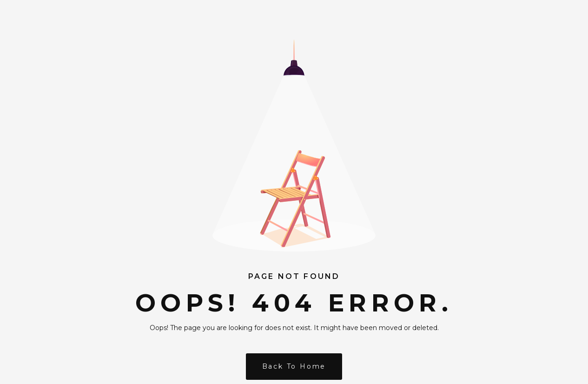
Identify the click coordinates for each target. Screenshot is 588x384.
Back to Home (294, 366)
